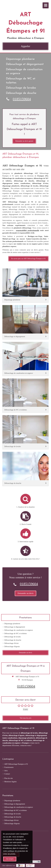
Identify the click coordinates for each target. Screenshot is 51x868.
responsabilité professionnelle (28, 230)
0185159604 (22, 99)
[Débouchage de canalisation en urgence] (25, 359)
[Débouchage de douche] (25, 469)
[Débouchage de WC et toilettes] (25, 396)
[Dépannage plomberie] (25, 286)
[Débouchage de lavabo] (25, 432)
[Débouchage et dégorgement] (25, 322)
